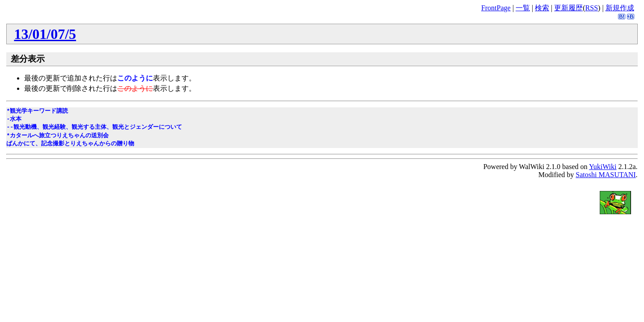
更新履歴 (568, 8)
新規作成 (620, 8)
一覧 (523, 8)
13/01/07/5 (45, 34)
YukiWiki (603, 167)
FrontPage (496, 8)
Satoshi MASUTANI (606, 175)
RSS (592, 8)
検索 (542, 8)
